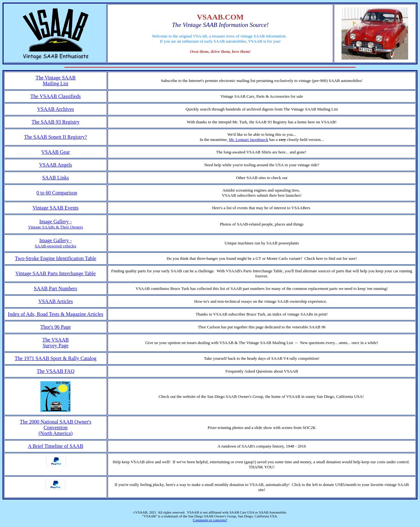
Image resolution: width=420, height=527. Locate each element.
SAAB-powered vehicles (56, 246)
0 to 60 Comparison (57, 193)
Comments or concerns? (210, 520)
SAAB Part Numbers (56, 288)
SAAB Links (56, 178)
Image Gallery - (56, 222)
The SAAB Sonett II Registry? (55, 137)
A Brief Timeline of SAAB (55, 446)
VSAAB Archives (56, 109)
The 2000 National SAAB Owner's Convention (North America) (56, 428)
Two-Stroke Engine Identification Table (55, 258)
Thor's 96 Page (56, 327)
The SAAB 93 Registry (55, 122)
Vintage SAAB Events (55, 208)
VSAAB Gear (56, 152)
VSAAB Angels (56, 165)
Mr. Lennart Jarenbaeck (248, 140)
